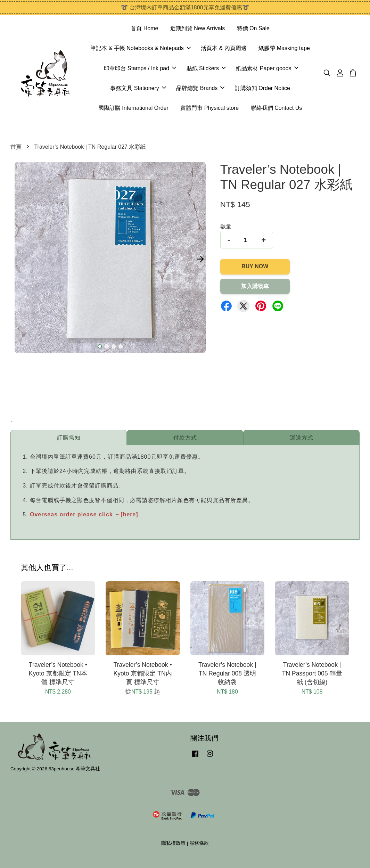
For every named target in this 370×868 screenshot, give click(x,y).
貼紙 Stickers (206, 68)
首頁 (16, 147)
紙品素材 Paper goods (267, 68)
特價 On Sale (253, 28)
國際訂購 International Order (133, 108)
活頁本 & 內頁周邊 (224, 48)
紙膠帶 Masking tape (284, 48)
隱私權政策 (173, 843)
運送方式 (302, 438)
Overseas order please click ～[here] (84, 514)
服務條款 (199, 843)
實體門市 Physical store (209, 108)
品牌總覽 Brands (200, 88)
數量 (226, 226)
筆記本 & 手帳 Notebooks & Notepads (141, 48)
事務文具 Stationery (138, 88)
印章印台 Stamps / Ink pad (140, 68)
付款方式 (185, 438)
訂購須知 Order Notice (262, 88)
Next (200, 259)
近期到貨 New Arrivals (198, 28)
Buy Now (255, 266)
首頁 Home (144, 28)
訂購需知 (69, 438)
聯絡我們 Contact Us (277, 108)
